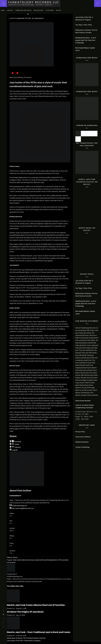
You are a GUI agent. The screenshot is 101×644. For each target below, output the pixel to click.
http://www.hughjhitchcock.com (22, 508)
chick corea (17, 560)
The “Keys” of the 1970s (84, 25)
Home (3, 10)
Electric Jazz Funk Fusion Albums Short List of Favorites (36, 605)
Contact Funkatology (82, 447)
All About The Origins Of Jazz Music (25, 612)
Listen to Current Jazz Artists (83, 401)
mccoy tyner (11, 562)
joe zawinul (36, 560)
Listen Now (50, 10)
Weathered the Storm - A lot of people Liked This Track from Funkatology (86, 40)
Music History (13, 557)
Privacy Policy (80, 432)
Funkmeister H (39, 18)
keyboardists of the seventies (58, 560)
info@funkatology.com (18, 506)
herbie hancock (26, 560)
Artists (59, 10)
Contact (10, 10)
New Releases (39, 10)
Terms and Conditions (83, 437)
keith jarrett (44, 560)
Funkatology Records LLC (34, 2)
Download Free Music (24, 10)
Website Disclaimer (82, 442)
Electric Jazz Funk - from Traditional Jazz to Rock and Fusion (39, 632)
